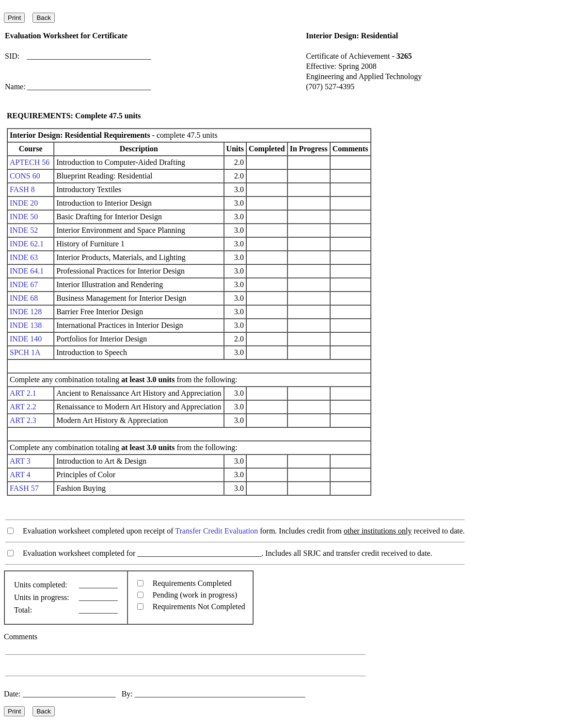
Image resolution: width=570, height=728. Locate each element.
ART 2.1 (23, 393)
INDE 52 (24, 230)
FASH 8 (22, 189)
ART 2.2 (23, 407)
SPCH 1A (25, 352)
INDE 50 (24, 217)
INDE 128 (26, 312)
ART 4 (20, 475)
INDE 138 (26, 325)
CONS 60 (25, 176)
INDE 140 (26, 339)
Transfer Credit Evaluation (216, 531)
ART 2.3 (23, 420)
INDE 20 (24, 203)
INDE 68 (24, 298)
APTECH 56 (30, 162)
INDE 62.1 (27, 244)
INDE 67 (24, 284)
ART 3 (20, 461)
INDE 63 (24, 257)
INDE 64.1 (27, 271)
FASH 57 (24, 488)
